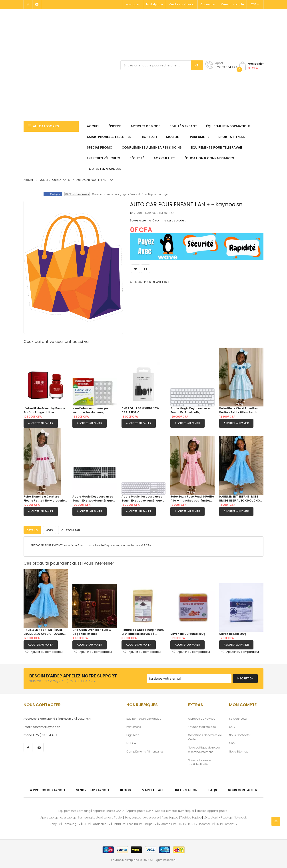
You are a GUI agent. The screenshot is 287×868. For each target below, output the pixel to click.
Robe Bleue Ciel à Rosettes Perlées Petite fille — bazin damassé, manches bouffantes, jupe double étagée (238, 410)
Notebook (240, 817)
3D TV (219, 823)
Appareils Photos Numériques (175, 810)
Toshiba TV (134, 823)
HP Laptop (225, 817)
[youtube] (39, 747)
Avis (50, 530)
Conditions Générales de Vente (205, 737)
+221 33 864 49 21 (227, 67)
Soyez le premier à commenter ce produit (158, 220)
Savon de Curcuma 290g (188, 633)
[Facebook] (28, 4)
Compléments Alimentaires (145, 751)
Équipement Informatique (144, 718)
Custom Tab (71, 530)
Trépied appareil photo (212, 810)
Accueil (29, 180)
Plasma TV (206, 823)
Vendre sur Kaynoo (182, 4)
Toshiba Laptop (191, 817)
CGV (232, 726)
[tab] (32, 529)
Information (186, 789)
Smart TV (231, 823)
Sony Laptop (133, 817)
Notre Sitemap (239, 751)
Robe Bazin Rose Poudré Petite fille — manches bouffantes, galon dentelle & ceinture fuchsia (192, 499)
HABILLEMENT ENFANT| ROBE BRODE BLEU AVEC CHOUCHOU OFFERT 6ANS (241, 499)
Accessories (151, 817)
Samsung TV (72, 823)
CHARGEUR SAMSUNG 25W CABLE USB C (140, 410)
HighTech (133, 734)
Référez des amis (77, 194)
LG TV (86, 823)
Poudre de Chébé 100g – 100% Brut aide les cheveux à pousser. (143, 631)
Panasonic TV (101, 823)
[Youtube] (37, 4)
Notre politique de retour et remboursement (204, 749)
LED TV (182, 823)
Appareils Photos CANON (109, 810)
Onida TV (119, 823)
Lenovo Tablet (113, 817)
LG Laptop (210, 817)
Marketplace (154, 4)
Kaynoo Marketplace (202, 726)
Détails (32, 530)
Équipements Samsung (75, 810)
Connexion (208, 4)
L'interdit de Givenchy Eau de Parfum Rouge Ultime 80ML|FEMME (44, 410)
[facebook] (28, 747)
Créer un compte (232, 4)
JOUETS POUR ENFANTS (55, 180)
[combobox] (162, 65)
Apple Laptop (49, 817)
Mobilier (132, 743)
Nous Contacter (240, 734)
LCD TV (193, 823)
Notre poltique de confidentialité (199, 762)
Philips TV (150, 823)
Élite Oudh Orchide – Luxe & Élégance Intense (92, 631)
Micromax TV (167, 823)
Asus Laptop (170, 817)
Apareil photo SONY (140, 810)
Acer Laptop (68, 817)
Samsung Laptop (90, 817)
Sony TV (55, 823)
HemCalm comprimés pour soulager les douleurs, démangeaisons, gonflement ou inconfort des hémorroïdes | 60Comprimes (94, 410)
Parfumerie (134, 726)
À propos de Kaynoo (202, 718)
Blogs (125, 789)
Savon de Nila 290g (233, 633)
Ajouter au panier (41, 423)
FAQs (232, 743)
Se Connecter (238, 718)
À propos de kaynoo (48, 789)
